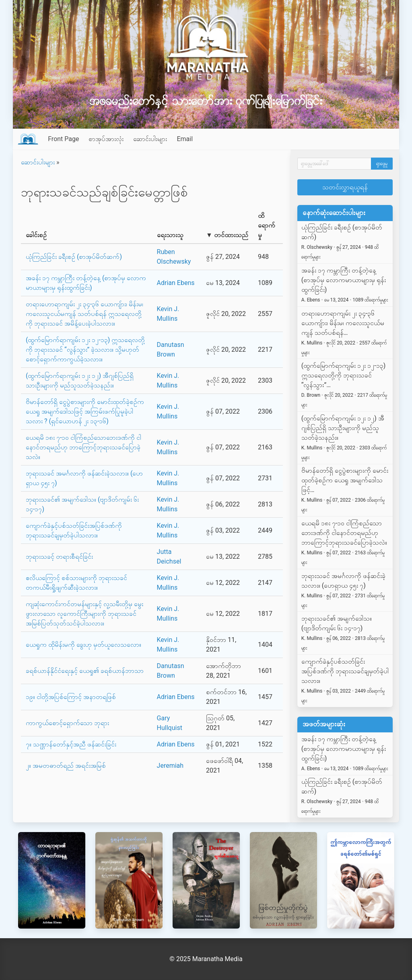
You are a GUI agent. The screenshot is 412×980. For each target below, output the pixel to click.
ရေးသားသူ (170, 235)
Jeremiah (170, 766)
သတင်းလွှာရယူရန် (345, 187)
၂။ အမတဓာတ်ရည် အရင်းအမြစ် (66, 766)
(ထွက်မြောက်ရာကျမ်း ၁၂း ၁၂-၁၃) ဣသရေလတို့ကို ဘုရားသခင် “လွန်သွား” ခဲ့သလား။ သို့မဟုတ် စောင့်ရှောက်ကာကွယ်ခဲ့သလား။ (85, 350)
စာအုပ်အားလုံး (106, 139)
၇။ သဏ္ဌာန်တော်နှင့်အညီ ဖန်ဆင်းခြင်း (71, 744)
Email (185, 139)
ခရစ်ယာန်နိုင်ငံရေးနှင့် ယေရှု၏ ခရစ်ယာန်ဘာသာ (85, 671)
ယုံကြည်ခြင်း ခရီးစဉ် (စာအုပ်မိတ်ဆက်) (74, 257)
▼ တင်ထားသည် (227, 235)
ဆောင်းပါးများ (150, 139)
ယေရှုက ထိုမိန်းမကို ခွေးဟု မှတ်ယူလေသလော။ (83, 645)
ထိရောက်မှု (267, 225)
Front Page (63, 139)
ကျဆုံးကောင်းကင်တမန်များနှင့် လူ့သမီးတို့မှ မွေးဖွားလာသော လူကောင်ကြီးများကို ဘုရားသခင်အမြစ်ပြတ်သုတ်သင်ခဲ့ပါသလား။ (84, 614)
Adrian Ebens (176, 283)
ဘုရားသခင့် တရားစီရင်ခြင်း (59, 557)
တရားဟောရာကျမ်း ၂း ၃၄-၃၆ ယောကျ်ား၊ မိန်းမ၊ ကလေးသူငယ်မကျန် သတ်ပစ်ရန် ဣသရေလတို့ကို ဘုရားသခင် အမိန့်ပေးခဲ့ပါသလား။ (84, 314)
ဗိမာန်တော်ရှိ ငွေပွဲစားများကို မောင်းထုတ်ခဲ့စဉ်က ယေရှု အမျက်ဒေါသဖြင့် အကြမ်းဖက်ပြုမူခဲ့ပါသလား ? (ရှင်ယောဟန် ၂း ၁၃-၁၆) (85, 411)
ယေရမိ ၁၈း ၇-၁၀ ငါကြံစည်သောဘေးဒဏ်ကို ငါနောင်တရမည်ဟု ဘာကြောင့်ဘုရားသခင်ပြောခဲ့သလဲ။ (83, 447)
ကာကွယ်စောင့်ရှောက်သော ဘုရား (67, 723)
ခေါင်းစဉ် (36, 235)
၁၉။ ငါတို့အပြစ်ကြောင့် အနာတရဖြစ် (71, 697)
